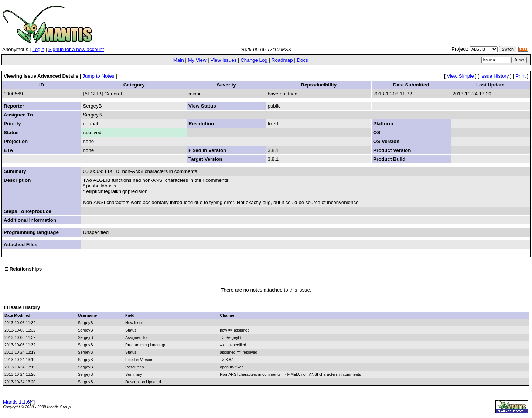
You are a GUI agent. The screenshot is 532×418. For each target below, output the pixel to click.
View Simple (461, 76)
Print (520, 76)
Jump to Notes (98, 76)
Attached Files (21, 244)
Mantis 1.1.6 (16, 402)
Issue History (495, 76)
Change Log (254, 60)
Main (179, 60)
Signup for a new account (76, 49)
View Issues (223, 60)
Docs (302, 60)
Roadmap (282, 60)
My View (197, 60)
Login (38, 49)
